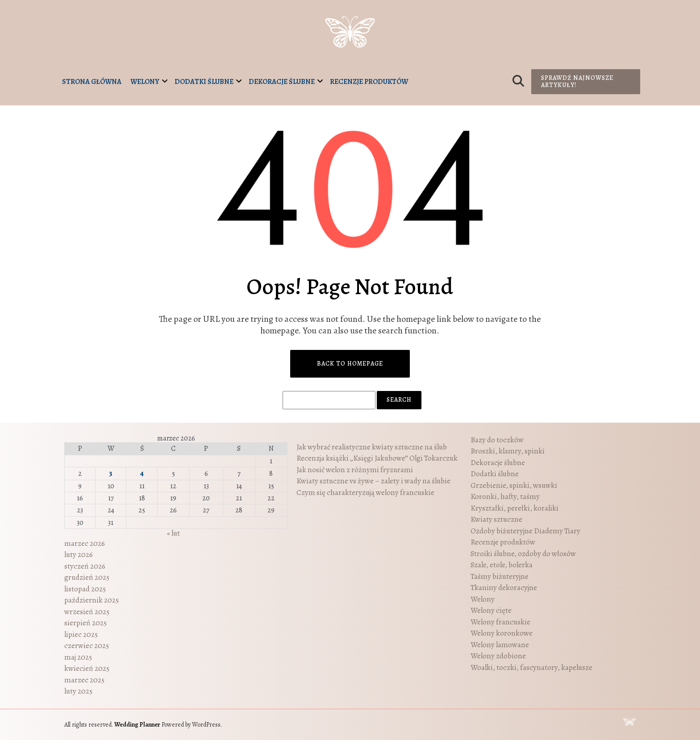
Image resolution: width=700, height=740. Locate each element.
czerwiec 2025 (87, 646)
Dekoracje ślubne (282, 82)
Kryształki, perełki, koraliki (515, 508)
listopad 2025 (85, 589)
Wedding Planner (137, 725)
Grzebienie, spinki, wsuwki (514, 485)
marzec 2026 (85, 543)
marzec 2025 (84, 680)
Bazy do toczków (497, 440)
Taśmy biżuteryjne (500, 576)
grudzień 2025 (87, 577)
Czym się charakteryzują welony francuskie (365, 493)
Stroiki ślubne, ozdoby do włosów (523, 554)
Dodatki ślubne (204, 82)
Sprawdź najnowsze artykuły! (577, 81)
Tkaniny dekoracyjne (504, 588)
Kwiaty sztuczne (496, 519)
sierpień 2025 (85, 623)
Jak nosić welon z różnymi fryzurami (355, 470)
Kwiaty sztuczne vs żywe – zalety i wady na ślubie (373, 481)
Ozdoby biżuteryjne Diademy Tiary (525, 531)
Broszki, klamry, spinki (508, 451)
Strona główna (92, 82)
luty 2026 (79, 555)
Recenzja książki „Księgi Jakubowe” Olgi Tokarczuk (377, 458)
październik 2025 (92, 600)
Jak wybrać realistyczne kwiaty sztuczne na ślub (372, 447)
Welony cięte (491, 610)
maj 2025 (78, 657)
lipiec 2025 (81, 634)
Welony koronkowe (502, 633)
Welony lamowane (500, 645)
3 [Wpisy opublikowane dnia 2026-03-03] (111, 473)
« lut (173, 533)
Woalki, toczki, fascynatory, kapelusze (531, 667)
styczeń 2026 (85, 566)
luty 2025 (78, 691)
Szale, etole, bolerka (502, 565)
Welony (145, 82)
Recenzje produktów (369, 82)
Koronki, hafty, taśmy (505, 497)
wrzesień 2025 (87, 612)
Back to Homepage (350, 364)
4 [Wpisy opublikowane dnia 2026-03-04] (142, 473)
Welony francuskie (500, 622)
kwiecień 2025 (87, 668)
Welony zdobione (498, 656)
